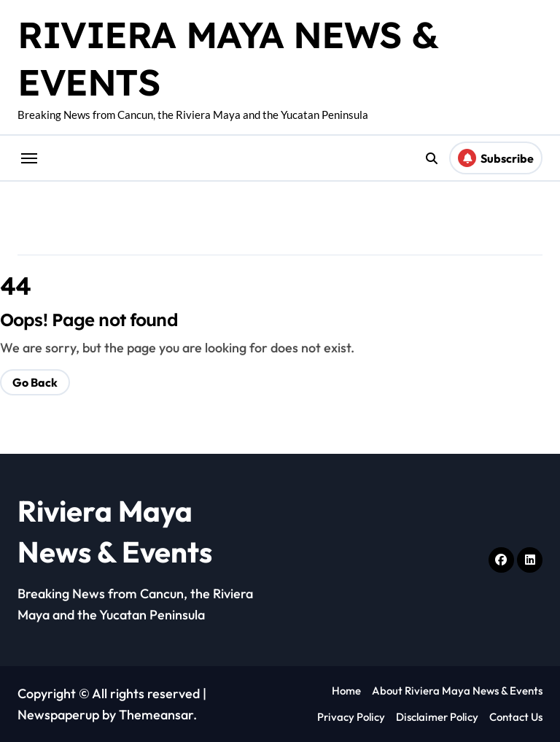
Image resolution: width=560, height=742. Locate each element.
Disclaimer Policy (437, 717)
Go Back (35, 382)
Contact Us (516, 717)
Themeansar (156, 715)
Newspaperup (58, 715)
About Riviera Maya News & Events (457, 691)
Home (346, 691)
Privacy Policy (351, 717)
